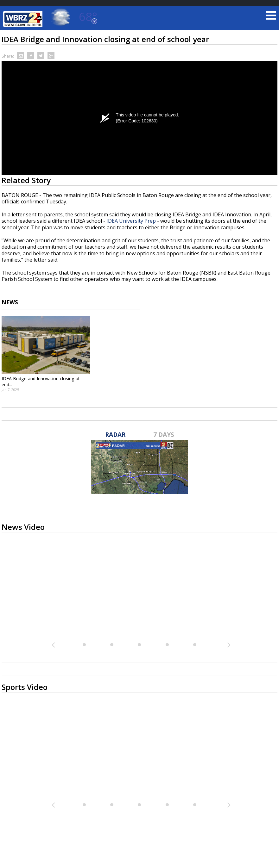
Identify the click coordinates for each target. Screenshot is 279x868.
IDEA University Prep (131, 221)
